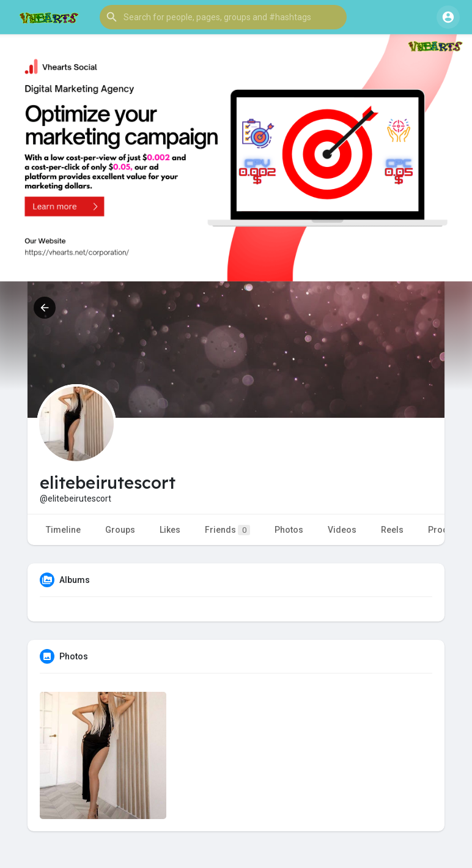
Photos (289, 530)
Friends (227, 530)
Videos (342, 530)
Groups (120, 530)
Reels (392, 530)
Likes (170, 530)
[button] (223, 17)
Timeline (63, 530)
